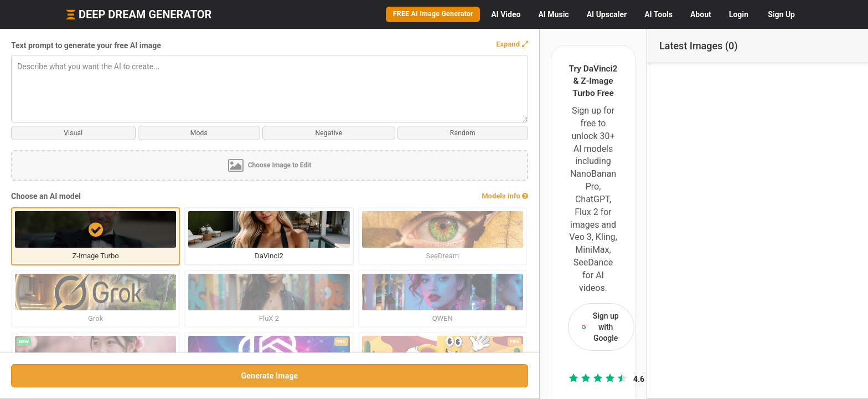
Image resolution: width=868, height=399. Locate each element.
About (701, 14)
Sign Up (781, 14)
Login (739, 14)
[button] (249, 44)
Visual (40, 133)
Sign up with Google (462, 127)
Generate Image (138, 376)
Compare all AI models (462, 318)
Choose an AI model (46, 196)
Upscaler (607, 14)
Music (553, 14)
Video (506, 14)
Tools (658, 14)
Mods (100, 133)
